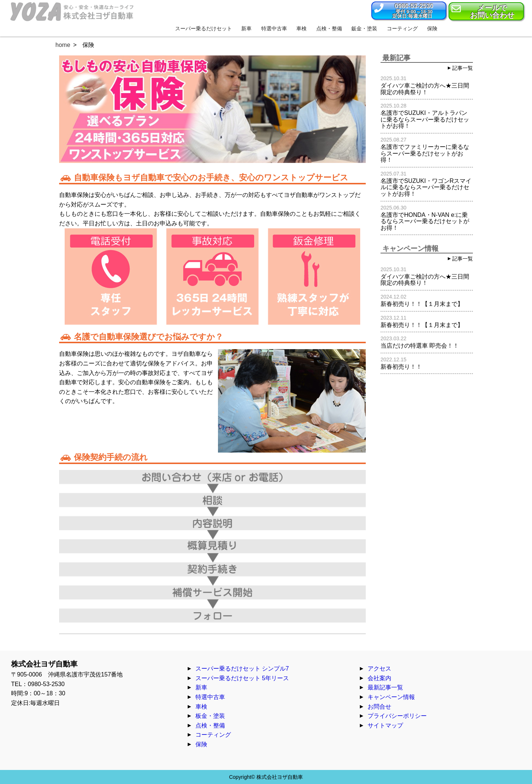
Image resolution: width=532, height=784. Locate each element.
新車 (201, 687)
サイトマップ (385, 725)
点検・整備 (210, 725)
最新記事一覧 (385, 687)
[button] (409, 11)
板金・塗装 (210, 716)
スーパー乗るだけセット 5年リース (242, 678)
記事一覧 (463, 68)
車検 (201, 707)
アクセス (379, 669)
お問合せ (379, 707)
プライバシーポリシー (397, 716)
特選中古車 (210, 697)
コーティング (213, 735)
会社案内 (379, 678)
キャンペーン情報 (391, 697)
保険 (201, 744)
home (63, 45)
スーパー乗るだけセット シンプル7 (242, 669)
